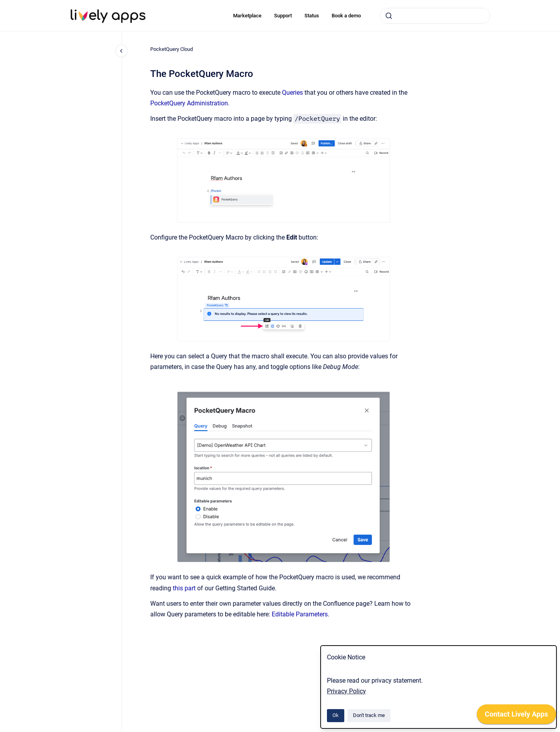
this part (184, 588)
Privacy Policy (346, 691)
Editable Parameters (300, 614)
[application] (516, 716)
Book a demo (346, 16)
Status (312, 16)
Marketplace (247, 16)
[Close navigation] (121, 51)
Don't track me (369, 715)
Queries (292, 93)
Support (283, 16)
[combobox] (435, 16)
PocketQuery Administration (189, 103)
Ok (336, 715)
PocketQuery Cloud (172, 49)
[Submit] (389, 16)
